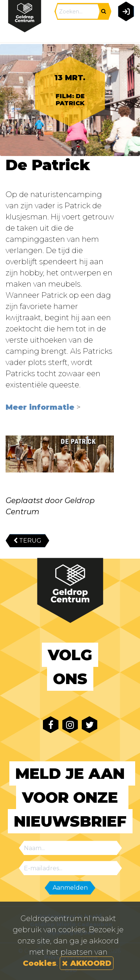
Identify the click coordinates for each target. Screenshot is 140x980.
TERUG (27, 541)
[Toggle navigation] (125, 32)
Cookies (40, 963)
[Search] (78, 12)
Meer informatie (41, 407)
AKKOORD (87, 963)
